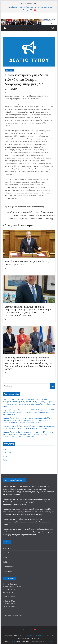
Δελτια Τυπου (9, 70)
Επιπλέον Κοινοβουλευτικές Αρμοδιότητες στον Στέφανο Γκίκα (27, 263)
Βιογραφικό (7, 548)
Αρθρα (5, 449)
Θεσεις (5, 456)
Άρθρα (5, 557)
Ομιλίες (5, 562)
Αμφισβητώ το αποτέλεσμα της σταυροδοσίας (23, 207)
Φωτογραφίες (8, 566)
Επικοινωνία (7, 571)
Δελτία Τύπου (8, 553)
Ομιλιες (5, 460)
